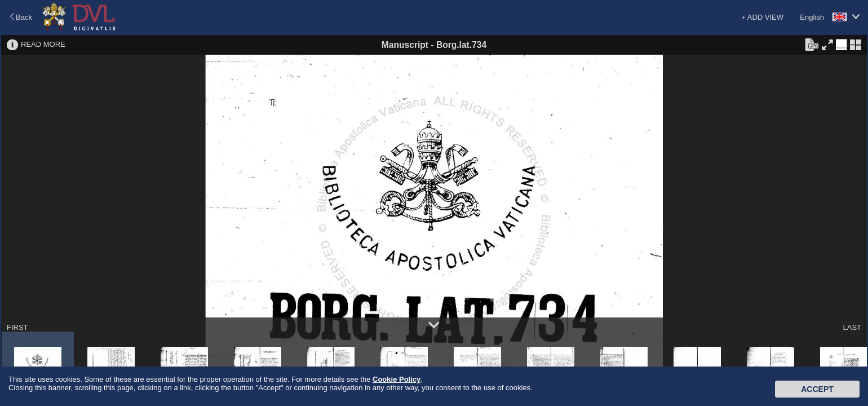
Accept (817, 389)
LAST (852, 327)
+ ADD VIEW (762, 17)
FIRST (17, 327)
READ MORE (43, 44)
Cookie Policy (397, 379)
